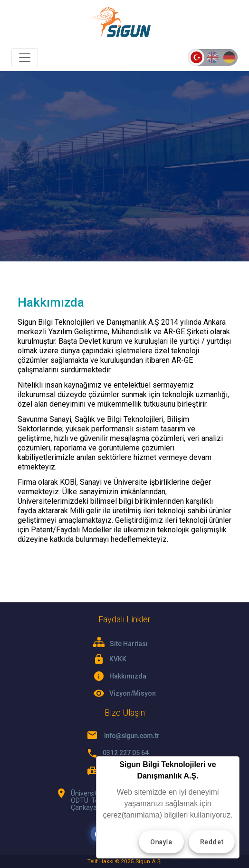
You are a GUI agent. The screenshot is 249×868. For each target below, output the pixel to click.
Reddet (212, 842)
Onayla (161, 842)
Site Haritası (120, 643)
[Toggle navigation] (25, 58)
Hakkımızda (128, 676)
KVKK (118, 659)
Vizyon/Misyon (133, 693)
